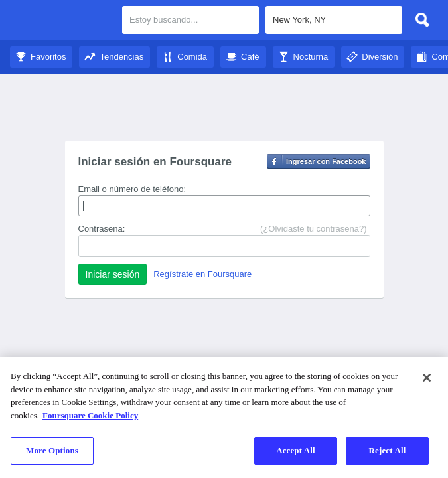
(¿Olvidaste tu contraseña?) (313, 229)
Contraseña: (102, 229)
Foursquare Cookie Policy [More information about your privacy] (90, 415)
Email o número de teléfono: (132, 189)
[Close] (427, 378)
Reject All (388, 450)
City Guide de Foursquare (61, 21)
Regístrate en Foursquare (202, 274)
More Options (52, 450)
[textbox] (334, 20)
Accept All (296, 450)
